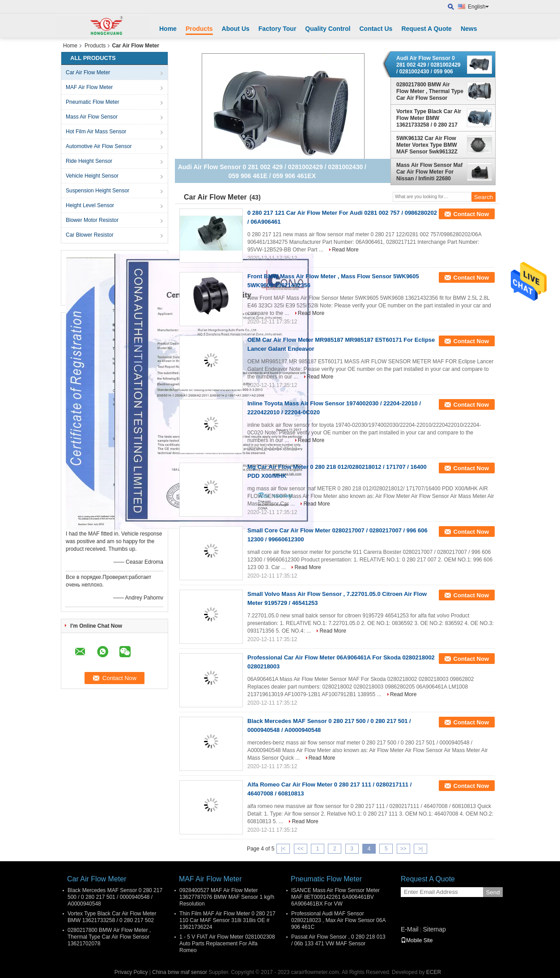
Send (493, 892)
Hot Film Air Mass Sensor (96, 132)
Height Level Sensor (90, 205)
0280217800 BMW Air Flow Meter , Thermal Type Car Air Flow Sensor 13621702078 (430, 91)
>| (420, 849)
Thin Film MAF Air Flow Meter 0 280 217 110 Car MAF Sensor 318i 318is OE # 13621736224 (227, 920)
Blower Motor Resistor (92, 220)
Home (168, 29)
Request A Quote (426, 29)
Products (199, 29)
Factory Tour (278, 29)
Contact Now (471, 214)
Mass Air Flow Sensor (92, 117)
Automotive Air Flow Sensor (99, 146)
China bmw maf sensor (180, 972)
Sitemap (434, 929)
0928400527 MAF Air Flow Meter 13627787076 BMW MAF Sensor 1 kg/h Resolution (227, 897)
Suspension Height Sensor (98, 191)
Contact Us (376, 29)
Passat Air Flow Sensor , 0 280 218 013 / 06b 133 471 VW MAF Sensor (338, 940)
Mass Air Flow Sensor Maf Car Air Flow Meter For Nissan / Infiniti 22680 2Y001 (429, 172)
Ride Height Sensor (89, 161)
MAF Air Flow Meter (89, 87)
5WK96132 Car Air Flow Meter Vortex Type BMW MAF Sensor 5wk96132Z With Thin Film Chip (427, 145)
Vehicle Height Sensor (92, 176)
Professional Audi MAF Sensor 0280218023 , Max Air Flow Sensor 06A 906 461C (338, 920)
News (469, 29)
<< (301, 849)
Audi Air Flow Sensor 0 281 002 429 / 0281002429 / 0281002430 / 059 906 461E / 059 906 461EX (428, 65)
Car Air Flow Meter (88, 72)
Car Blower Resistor (90, 235)
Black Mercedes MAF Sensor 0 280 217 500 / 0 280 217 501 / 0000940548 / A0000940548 (115, 897)
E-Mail (410, 929)
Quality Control (328, 29)
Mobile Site (417, 940)
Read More (345, 250)
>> (403, 849)
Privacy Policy (131, 972)
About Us (236, 29)
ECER (434, 972)
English (478, 7)
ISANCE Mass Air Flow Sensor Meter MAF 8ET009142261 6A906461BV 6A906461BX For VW (335, 897)
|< (283, 849)
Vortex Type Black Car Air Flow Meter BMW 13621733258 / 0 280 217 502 (429, 118)
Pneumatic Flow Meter (92, 102)
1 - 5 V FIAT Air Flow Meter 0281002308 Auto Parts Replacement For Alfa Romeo (227, 944)
